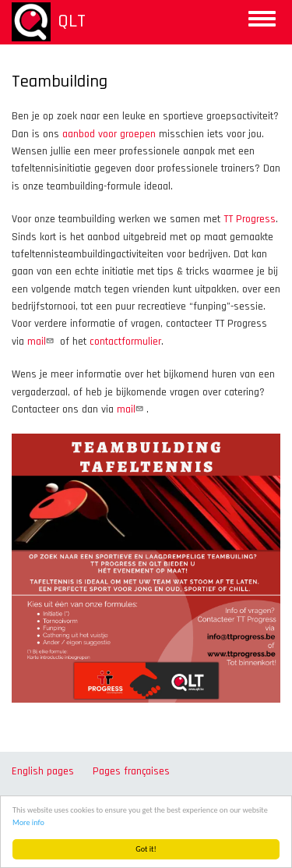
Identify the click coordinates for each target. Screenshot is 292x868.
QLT (72, 21)
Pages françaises (131, 771)
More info (28, 822)
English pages (43, 771)
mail (42, 342)
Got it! (147, 849)
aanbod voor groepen (109, 134)
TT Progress (250, 219)
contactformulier (125, 342)
